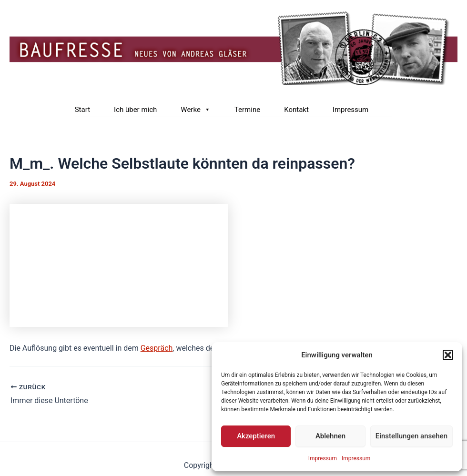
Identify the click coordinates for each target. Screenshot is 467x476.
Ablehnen (330, 436)
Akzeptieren (256, 436)
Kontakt (296, 110)
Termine (247, 110)
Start (82, 110)
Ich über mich (135, 110)
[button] (448, 355)
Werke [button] (196, 110)
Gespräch (157, 348)
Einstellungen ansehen (411, 436)
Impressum (323, 458)
